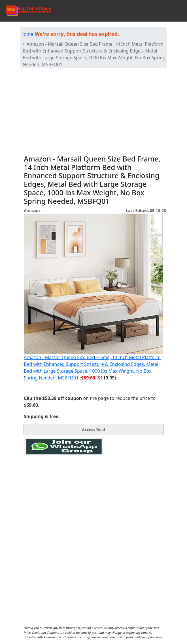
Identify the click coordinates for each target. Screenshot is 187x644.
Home (27, 34)
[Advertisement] (93, 112)
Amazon (32, 210)
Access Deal (93, 430)
